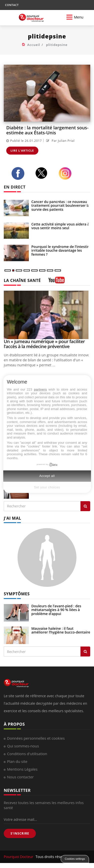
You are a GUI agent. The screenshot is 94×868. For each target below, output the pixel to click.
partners (40, 389)
